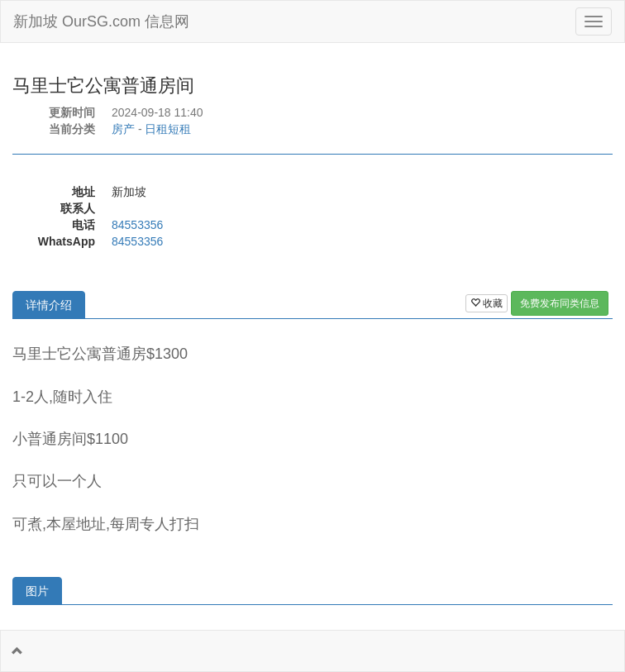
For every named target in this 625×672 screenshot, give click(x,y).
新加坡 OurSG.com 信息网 (101, 21)
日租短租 (168, 129)
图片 (37, 591)
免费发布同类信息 (560, 303)
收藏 (487, 303)
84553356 (137, 225)
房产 (123, 129)
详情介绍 (49, 305)
